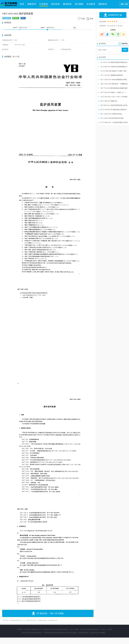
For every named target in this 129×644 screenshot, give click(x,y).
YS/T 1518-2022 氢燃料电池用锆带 (112, 75)
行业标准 (44, 4)
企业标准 (91, 4)
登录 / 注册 (124, 4)
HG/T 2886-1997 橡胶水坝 (109, 101)
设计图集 (79, 4)
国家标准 (32, 4)
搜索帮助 (125, 44)
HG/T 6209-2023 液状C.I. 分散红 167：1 (113, 92)
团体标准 (67, 4)
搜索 (125, 50)
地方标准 (55, 4)
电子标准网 (9, 4)
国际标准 (103, 4)
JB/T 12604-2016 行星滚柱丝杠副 (111, 114)
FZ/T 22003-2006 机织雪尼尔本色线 (112, 118)
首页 (22, 4)
